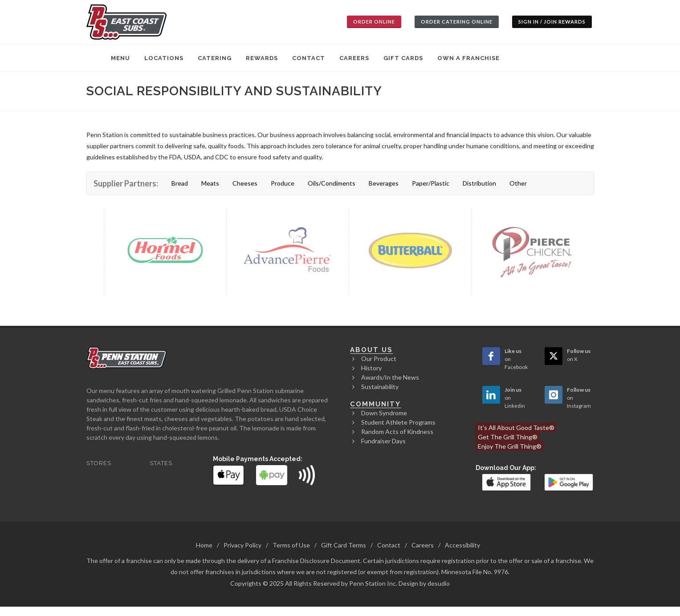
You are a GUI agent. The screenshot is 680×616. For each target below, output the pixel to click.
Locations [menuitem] (164, 58)
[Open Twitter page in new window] (554, 356)
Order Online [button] (374, 22)
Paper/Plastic (431, 183)
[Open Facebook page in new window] (491, 356)
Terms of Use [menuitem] (291, 545)
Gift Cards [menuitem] (403, 58)
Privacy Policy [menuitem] (242, 545)
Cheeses (245, 183)
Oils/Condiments (332, 183)
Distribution (479, 183)
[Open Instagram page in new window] (554, 395)
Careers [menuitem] (354, 58)
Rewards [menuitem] (262, 58)
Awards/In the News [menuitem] (390, 377)
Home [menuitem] (204, 545)
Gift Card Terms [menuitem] (344, 545)
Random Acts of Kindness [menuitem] (397, 432)
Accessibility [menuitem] (462, 545)
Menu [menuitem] (120, 58)
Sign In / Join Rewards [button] (552, 22)
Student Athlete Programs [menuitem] (398, 422)
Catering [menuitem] (215, 58)
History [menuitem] (371, 368)
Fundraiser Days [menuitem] (383, 441)
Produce (283, 183)
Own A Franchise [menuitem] (468, 58)
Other (518, 183)
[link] (507, 481)
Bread (180, 183)
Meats (210, 183)
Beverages (384, 183)
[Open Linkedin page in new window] (491, 395)
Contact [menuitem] (309, 58)
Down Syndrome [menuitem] (384, 413)
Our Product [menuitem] (379, 359)
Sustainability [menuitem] (380, 387)
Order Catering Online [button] (457, 22)
